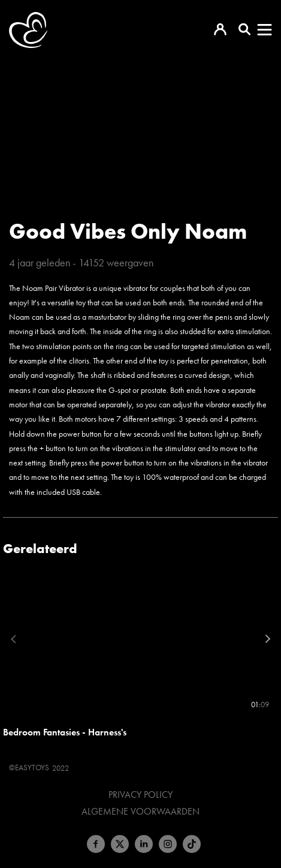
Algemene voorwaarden (140, 812)
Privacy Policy (140, 795)
